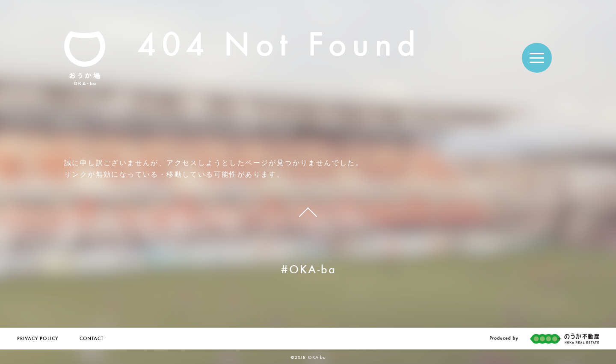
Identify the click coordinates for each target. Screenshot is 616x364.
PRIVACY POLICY (38, 339)
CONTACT (92, 339)
